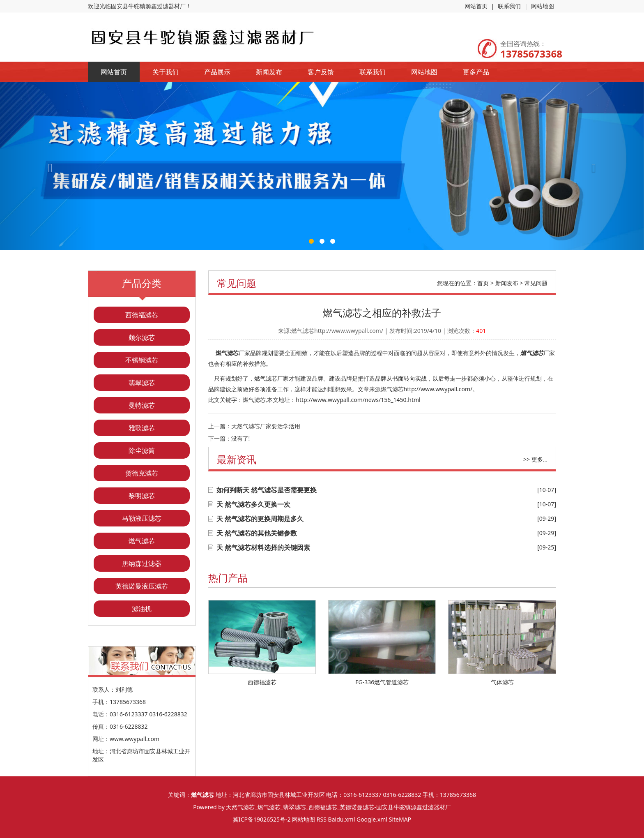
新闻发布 (269, 72)
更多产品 (476, 72)
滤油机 (142, 609)
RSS (322, 819)
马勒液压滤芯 (142, 518)
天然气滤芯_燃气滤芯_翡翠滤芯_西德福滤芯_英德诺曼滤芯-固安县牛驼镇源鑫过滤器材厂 (338, 807)
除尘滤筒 (142, 450)
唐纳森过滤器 (142, 563)
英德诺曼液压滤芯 (142, 586)
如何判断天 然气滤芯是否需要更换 (267, 490)
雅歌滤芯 (142, 428)
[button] (48, 166)
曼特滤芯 (142, 405)
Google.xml (372, 819)
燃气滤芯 (142, 541)
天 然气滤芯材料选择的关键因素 (263, 547)
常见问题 (536, 283)
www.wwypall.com (135, 739)
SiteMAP (400, 819)
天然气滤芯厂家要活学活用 (266, 426)
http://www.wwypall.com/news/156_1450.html (358, 400)
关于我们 (166, 72)
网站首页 (476, 6)
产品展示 (217, 72)
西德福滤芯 (142, 315)
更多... (539, 459)
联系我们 (509, 6)
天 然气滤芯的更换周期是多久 (260, 519)
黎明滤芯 (142, 496)
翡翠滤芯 (142, 383)
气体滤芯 (502, 682)
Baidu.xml (342, 819)
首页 (483, 283)
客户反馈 (321, 72)
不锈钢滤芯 (142, 360)
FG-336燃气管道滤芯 (382, 682)
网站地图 (543, 6)
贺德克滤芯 (142, 473)
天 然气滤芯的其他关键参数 (257, 533)
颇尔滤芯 (142, 337)
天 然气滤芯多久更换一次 (253, 504)
